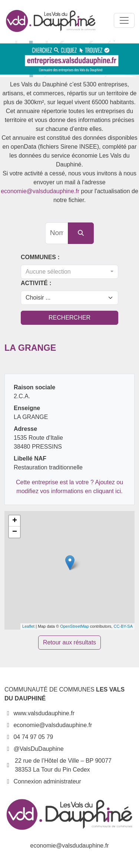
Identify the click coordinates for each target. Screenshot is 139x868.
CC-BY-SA (123, 626)
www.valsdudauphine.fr (39, 713)
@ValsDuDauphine (34, 749)
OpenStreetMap (75, 626)
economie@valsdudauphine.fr (40, 191)
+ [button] (15, 521)
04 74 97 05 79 (29, 737)
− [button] (15, 532)
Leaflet (28, 626)
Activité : (36, 283)
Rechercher (69, 318)
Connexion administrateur (47, 781)
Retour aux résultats (69, 642)
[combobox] (69, 272)
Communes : (40, 257)
